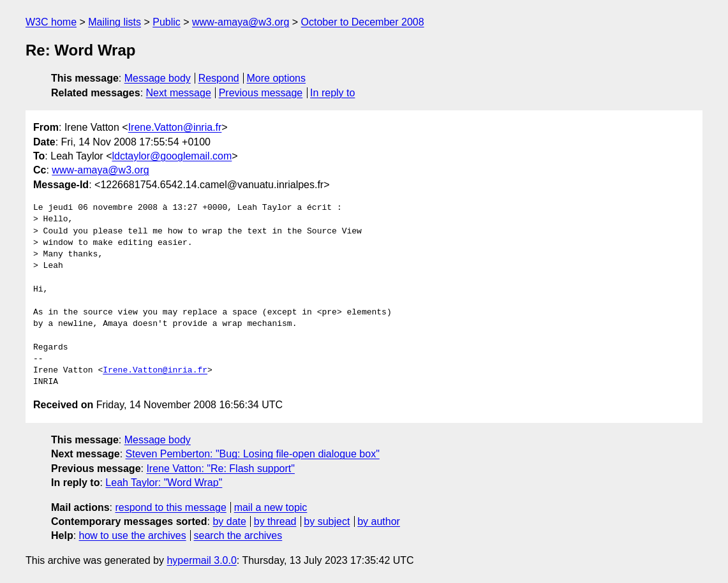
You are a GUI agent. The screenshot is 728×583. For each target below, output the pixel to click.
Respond (219, 78)
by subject (327, 521)
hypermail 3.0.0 (201, 560)
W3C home (51, 22)
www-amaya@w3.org (241, 22)
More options (277, 78)
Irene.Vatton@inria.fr (175, 127)
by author (379, 521)
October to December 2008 (363, 22)
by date (229, 521)
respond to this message (170, 507)
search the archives (238, 535)
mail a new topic (271, 507)
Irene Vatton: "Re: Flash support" (220, 469)
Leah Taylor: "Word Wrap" (164, 483)
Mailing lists (115, 22)
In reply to (332, 93)
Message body (158, 78)
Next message (179, 93)
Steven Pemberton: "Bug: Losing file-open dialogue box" (253, 454)
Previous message (261, 93)
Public (167, 22)
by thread (275, 521)
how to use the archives (133, 535)
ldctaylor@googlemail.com (172, 156)
